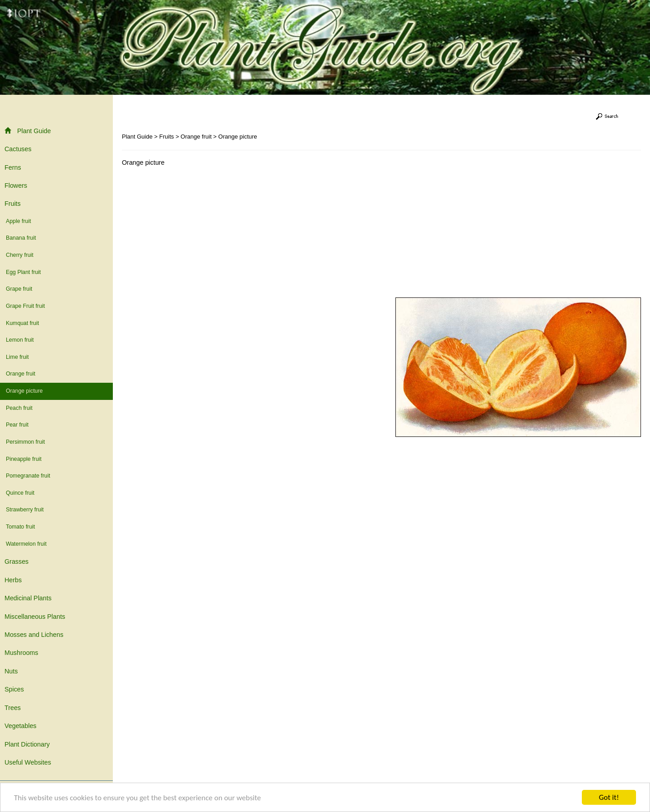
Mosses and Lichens (34, 635)
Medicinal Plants (28, 598)
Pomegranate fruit (28, 476)
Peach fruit (19, 408)
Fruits (13, 204)
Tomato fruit (21, 527)
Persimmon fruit (25, 442)
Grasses (16, 561)
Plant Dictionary (27, 744)
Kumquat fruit (22, 323)
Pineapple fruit (24, 459)
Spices (14, 689)
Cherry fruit (20, 255)
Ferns (13, 167)
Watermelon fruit (26, 544)
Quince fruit (20, 493)
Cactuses (18, 149)
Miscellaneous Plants (35, 617)
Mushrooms (21, 653)
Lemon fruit (20, 340)
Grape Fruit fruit (25, 306)
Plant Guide (28, 131)
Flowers (16, 186)
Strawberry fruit (25, 510)
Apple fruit (19, 221)
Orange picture (24, 391)
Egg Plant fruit (23, 272)
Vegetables (21, 726)
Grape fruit (19, 289)
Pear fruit (17, 425)
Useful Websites (28, 762)
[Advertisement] (198, 234)
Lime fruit (17, 357)
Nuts (11, 671)
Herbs (13, 580)
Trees (13, 708)
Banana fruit (21, 238)
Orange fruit (21, 374)
